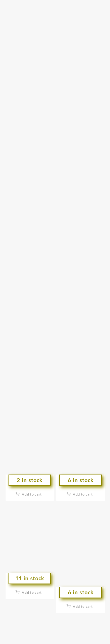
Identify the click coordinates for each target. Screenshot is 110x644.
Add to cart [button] (32, 494)
